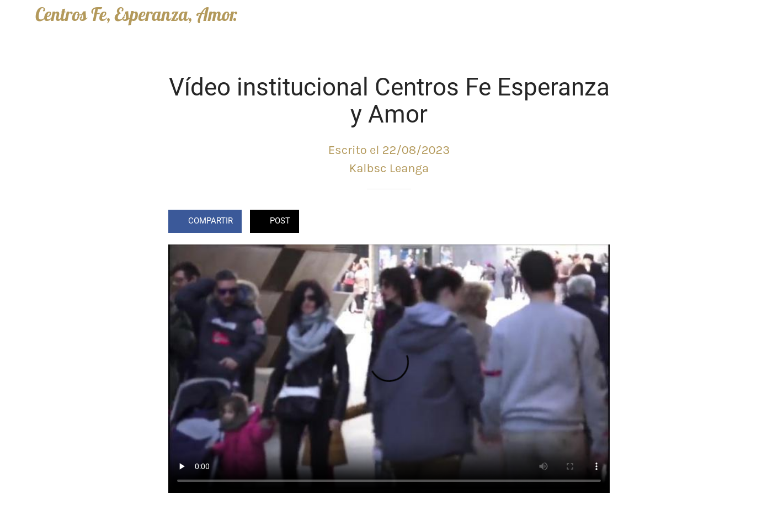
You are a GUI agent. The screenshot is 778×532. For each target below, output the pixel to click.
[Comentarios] (596, 222)
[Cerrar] (18, 18)
